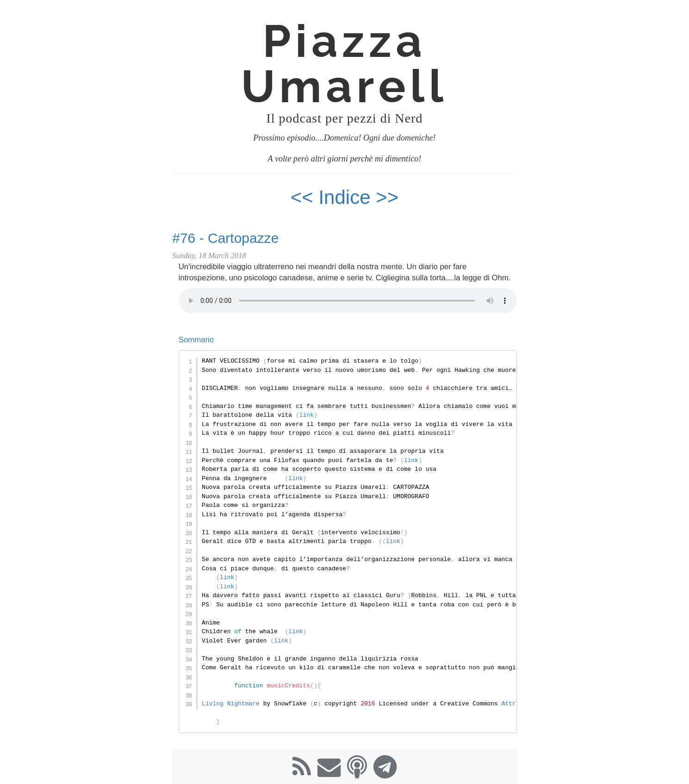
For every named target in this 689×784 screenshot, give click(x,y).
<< (302, 197)
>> (387, 197)
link (307, 415)
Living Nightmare (231, 704)
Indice (347, 197)
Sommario (196, 340)
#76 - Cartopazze (225, 238)
